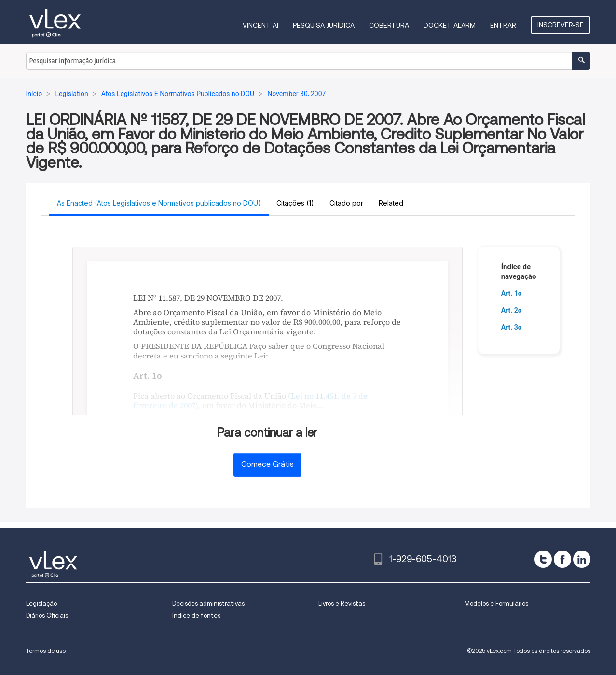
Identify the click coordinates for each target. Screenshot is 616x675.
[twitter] (543, 559)
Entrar (503, 25)
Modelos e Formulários (496, 603)
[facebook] (562, 559)
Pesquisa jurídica (324, 25)
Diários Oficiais (47, 615)
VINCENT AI (260, 25)
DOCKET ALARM (450, 25)
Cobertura (389, 25)
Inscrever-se (561, 25)
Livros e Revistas (342, 603)
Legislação (41, 603)
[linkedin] (582, 559)
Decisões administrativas (208, 603)
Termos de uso (46, 651)
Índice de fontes (196, 615)
